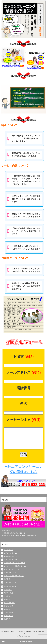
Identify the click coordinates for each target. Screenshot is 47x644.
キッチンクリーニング (12, 569)
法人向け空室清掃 (10, 587)
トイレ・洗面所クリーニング (14, 576)
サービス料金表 (9, 603)
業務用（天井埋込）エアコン (14, 560)
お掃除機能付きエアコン (12, 556)
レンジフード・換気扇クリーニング (16, 566)
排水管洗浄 (8, 590)
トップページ (9, 550)
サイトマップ (9, 616)
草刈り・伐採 (9, 593)
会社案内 (7, 609)
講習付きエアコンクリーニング (15, 563)
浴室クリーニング (10, 573)
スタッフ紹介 (9, 613)
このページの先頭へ (26, 642)
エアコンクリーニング (12, 553)
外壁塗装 (7, 600)
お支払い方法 (9, 606)
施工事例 (7, 619)
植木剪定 (7, 596)
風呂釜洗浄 (8, 579)
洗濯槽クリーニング (11, 582)
